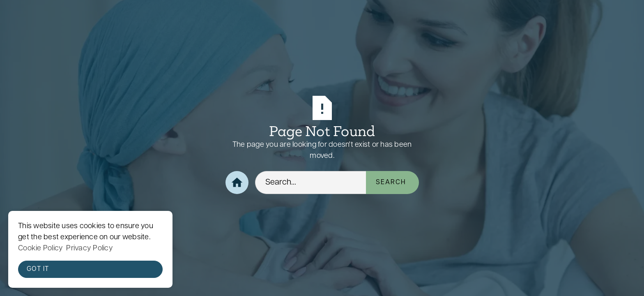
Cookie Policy (40, 249)
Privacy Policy (90, 249)
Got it (38, 269)
